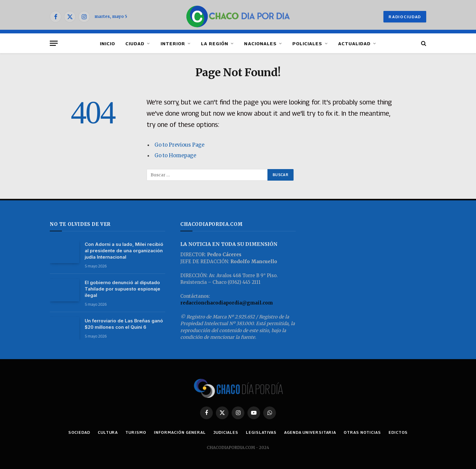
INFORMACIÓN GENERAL (180, 432)
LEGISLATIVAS (261, 432)
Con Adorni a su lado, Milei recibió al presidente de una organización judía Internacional (124, 251)
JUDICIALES (226, 432)
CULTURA (108, 432)
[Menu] (54, 43)
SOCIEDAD (79, 432)
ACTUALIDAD (355, 43)
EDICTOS (398, 432)
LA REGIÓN (215, 43)
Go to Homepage (175, 156)
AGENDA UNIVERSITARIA (310, 432)
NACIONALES (260, 43)
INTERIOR (173, 43)
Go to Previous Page (179, 145)
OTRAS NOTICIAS (362, 432)
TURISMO (136, 432)
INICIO (107, 43)
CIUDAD (135, 43)
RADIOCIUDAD (405, 17)
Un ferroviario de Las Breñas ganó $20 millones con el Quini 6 (124, 324)
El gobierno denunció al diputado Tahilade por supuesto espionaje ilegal (122, 289)
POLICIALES (307, 43)
